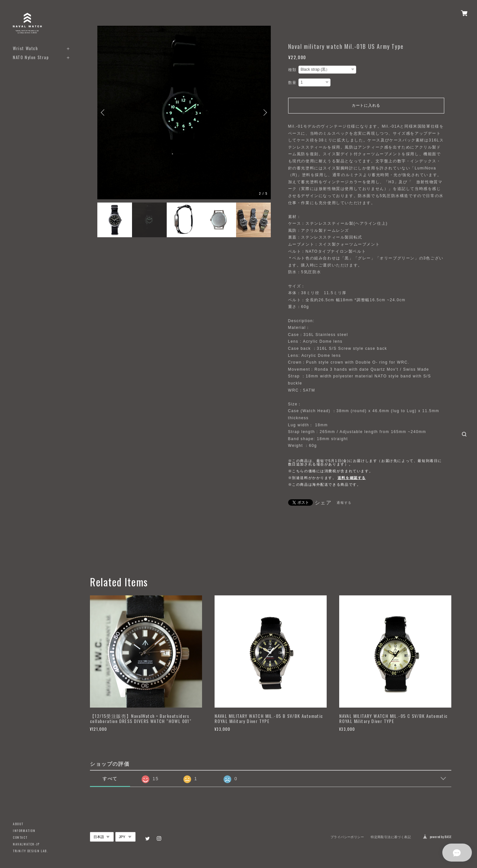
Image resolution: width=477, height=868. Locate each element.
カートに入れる (366, 105)
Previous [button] (104, 113)
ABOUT (18, 824)
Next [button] (264, 113)
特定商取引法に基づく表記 (391, 837)
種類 (292, 70)
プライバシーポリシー (347, 837)
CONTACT (20, 837)
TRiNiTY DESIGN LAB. (30, 851)
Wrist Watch (26, 48)
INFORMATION (24, 831)
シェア (323, 503)
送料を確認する (352, 478)
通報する (344, 503)
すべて (110, 779)
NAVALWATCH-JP (26, 844)
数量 (292, 83)
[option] (184, 113)
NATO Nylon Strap (31, 57)
